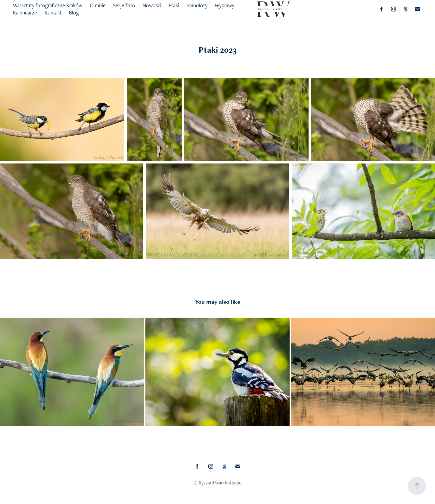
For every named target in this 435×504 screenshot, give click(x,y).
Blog (74, 12)
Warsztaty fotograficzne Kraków (48, 5)
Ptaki (174, 5)
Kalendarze (25, 12)
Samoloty (197, 5)
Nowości (152, 5)
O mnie (98, 5)
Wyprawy (224, 5)
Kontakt (53, 12)
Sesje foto (124, 5)
